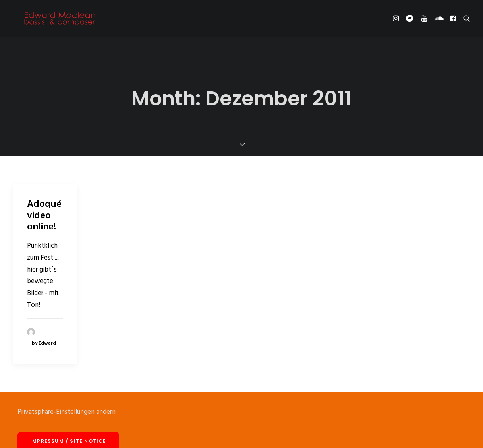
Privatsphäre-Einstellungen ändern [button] (67, 401)
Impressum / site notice (68, 430)
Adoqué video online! (44, 205)
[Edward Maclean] (60, 21)
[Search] (465, 21)
